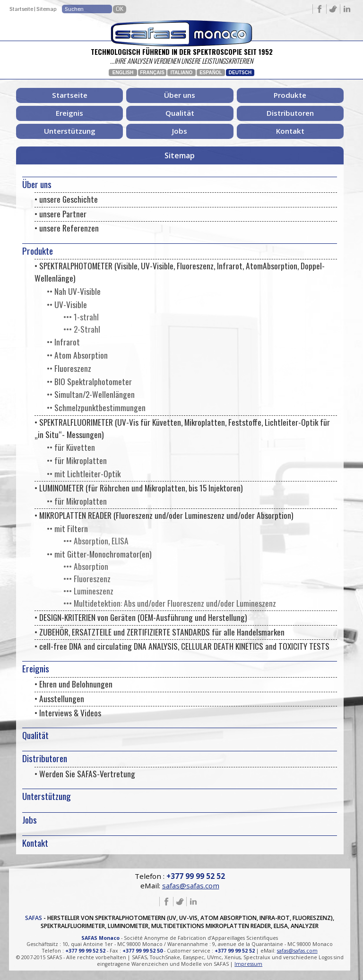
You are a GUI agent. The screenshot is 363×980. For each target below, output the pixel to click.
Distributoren (290, 113)
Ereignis (69, 113)
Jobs (180, 131)
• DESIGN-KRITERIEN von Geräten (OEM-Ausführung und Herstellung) (141, 617)
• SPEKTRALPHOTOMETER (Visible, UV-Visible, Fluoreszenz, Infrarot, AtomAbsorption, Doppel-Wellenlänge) (180, 272)
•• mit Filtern (67, 528)
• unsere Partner (60, 214)
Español (211, 73)
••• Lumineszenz (88, 591)
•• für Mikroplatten (77, 460)
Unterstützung (70, 131)
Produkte (290, 95)
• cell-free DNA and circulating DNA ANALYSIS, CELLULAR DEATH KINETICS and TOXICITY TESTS (182, 646)
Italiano (181, 73)
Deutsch (240, 73)
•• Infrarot (63, 342)
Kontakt (290, 131)
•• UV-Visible (67, 304)
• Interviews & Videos (68, 713)
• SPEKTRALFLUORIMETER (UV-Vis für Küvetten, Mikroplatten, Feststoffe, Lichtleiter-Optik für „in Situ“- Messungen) (182, 428)
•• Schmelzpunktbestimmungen (96, 407)
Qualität (180, 113)
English (123, 73)
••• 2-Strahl (82, 329)
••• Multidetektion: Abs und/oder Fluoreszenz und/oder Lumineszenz (170, 603)
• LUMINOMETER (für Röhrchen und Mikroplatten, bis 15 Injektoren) (138, 488)
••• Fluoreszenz (87, 578)
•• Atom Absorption (77, 355)
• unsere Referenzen (67, 228)
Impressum (248, 964)
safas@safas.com (191, 885)
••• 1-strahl (81, 317)
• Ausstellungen (59, 698)
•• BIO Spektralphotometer (89, 381)
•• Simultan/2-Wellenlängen (91, 394)
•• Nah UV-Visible (74, 291)
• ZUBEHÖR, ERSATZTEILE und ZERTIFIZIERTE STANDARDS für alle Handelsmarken (160, 632)
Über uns (180, 95)
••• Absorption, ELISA (96, 541)
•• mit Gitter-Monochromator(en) (99, 554)
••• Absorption (86, 566)
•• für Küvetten (71, 447)
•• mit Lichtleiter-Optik (84, 473)
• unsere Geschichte (66, 199)
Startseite (21, 9)
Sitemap (47, 9)
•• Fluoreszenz (69, 368)
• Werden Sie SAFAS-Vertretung (85, 774)
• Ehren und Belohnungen (73, 684)
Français (152, 73)
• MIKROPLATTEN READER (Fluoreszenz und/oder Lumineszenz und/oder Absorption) (164, 515)
